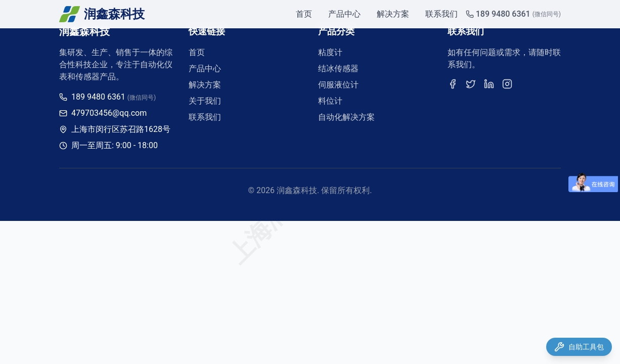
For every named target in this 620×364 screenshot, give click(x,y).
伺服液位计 (338, 85)
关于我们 (205, 101)
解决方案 (393, 14)
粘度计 (330, 52)
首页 (304, 14)
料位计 (330, 101)
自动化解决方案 (346, 117)
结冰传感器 (338, 69)
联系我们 (441, 14)
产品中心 (344, 14)
